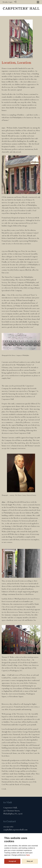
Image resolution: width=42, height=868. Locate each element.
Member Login (8, 2)
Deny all (30, 861)
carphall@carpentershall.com (15, 829)
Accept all (12, 861)
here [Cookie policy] (28, 855)
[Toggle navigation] (38, 2)
